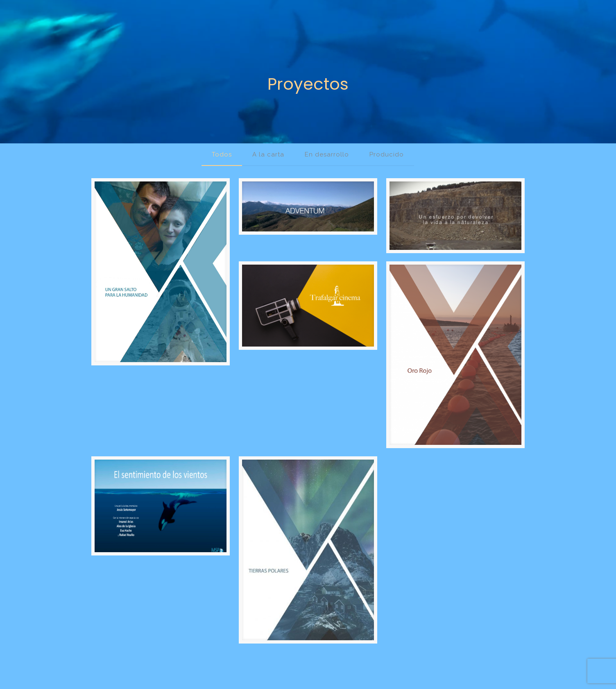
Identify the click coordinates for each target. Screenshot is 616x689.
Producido (387, 154)
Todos (222, 154)
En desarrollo (327, 154)
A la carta (268, 154)
